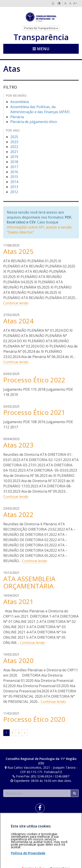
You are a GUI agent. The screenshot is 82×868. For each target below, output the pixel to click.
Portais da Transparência (41, 28)
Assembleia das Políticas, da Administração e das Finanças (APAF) (40, 109)
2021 (14, 152)
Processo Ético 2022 (34, 380)
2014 (14, 182)
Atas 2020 (18, 660)
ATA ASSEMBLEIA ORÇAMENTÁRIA (29, 582)
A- (66, 3)
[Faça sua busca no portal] (37, 793)
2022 (14, 147)
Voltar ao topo (68, 824)
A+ (75, 3)
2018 (14, 162)
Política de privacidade (19, 826)
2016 (14, 172)
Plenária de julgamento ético (34, 122)
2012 (14, 192)
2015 (14, 177)
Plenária (17, 117)
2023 (14, 142)
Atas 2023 (18, 445)
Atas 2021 (18, 602)
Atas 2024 (18, 321)
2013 (14, 187)
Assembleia (20, 102)
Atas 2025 (18, 251)
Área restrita (14, 824)
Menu (41, 49)
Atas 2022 (18, 514)
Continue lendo (16, 303)
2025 (14, 137)
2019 (14, 157)
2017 (14, 167)
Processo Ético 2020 (34, 719)
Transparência (41, 37)
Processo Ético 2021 (34, 412)
